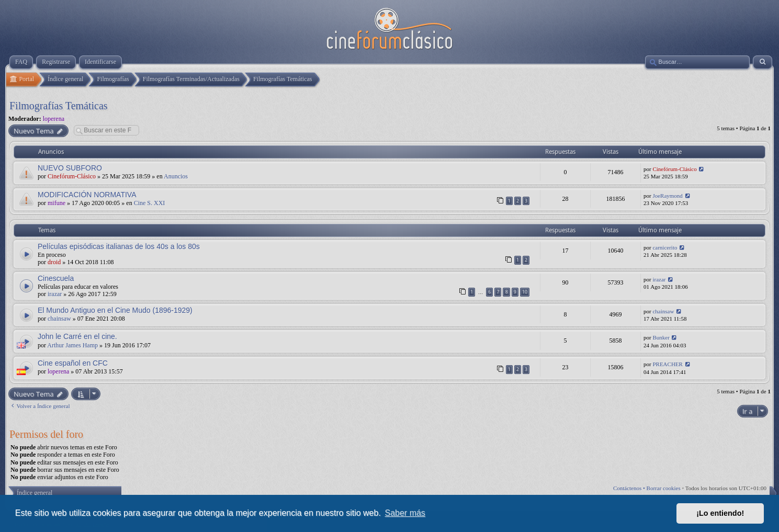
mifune (57, 203)
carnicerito (665, 247)
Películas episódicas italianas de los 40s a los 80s (119, 246)
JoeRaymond (667, 196)
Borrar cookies (664, 488)
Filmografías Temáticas (59, 106)
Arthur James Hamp (72, 345)
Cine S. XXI (150, 203)
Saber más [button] (405, 513)
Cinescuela (56, 278)
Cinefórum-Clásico (72, 176)
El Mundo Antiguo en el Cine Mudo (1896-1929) (115, 310)
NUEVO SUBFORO (70, 168)
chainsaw (59, 319)
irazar (55, 294)
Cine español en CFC (73, 363)
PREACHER (667, 364)
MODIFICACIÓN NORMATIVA (87, 195)
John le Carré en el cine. (77, 336)
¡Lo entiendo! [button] (720, 513)
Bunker (661, 337)
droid (54, 262)
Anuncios (176, 176)
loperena (54, 119)
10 (525, 292)
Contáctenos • (630, 488)
